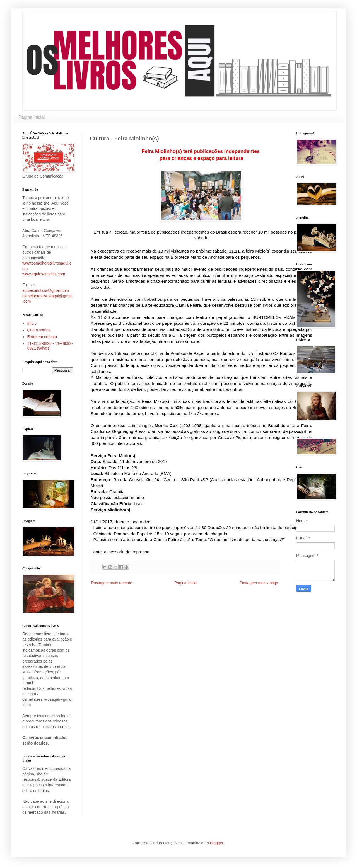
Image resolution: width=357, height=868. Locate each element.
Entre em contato (42, 337)
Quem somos (39, 330)
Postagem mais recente (112, 583)
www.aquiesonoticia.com (44, 274)
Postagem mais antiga (259, 583)
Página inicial (32, 117)
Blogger (217, 843)
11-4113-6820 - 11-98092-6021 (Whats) (50, 346)
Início (32, 323)
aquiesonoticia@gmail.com (46, 290)
